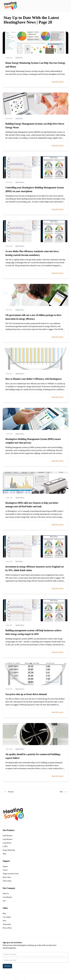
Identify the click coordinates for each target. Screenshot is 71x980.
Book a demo (7, 877)
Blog (4, 913)
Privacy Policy (7, 928)
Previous (9, 792)
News (5, 921)
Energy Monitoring (9, 850)
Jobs (4, 901)
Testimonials (7, 924)
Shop (4, 854)
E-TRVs (5, 846)
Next (63, 792)
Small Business (8, 836)
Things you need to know (11, 874)
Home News (19, 58)
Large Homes (7, 843)
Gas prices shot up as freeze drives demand (26, 694)
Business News (20, 182)
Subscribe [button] (7, 966)
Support (5, 866)
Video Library (7, 881)
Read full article (58, 82)
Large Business (8, 839)
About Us (6, 894)
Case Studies (7, 917)
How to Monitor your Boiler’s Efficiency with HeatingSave (34, 379)
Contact (5, 870)
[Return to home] (10, 6)
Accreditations (7, 897)
